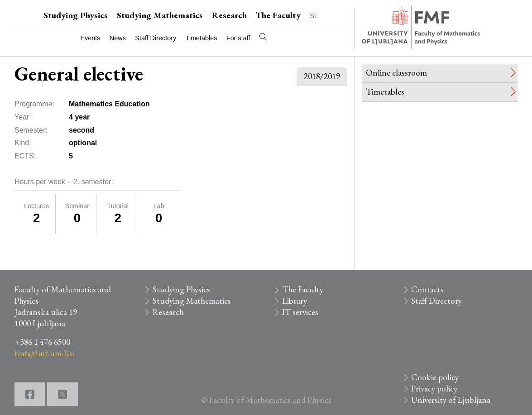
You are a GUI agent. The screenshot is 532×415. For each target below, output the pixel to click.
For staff (238, 38)
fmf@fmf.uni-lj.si (45, 353)
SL (314, 16)
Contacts (427, 289)
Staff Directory (156, 38)
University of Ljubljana (451, 400)
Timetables (201, 38)
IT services (300, 312)
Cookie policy (435, 377)
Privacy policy (434, 389)
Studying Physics (76, 15)
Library (295, 301)
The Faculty (278, 15)
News (118, 38)
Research (229, 15)
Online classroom (396, 73)
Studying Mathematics (160, 15)
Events (90, 38)
